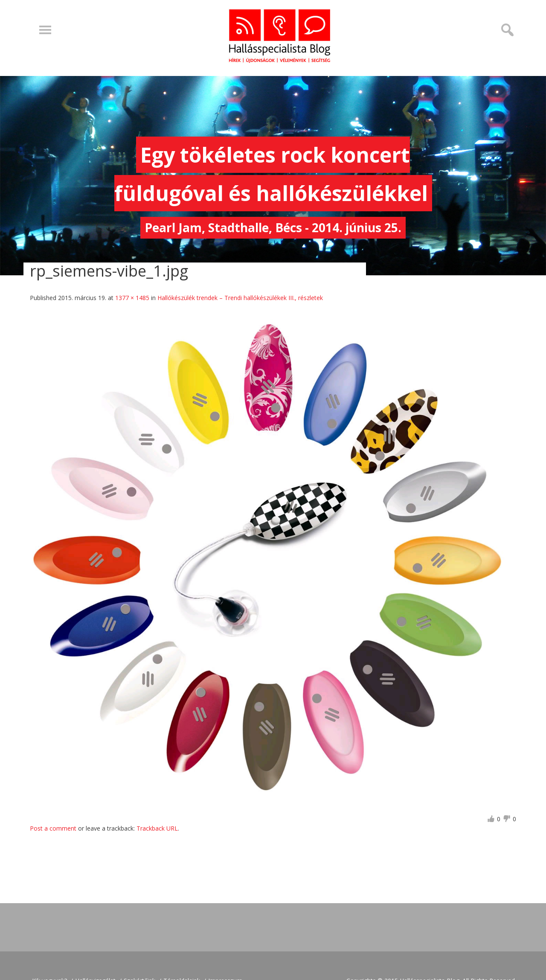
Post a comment (53, 828)
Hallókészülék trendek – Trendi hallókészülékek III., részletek (240, 298)
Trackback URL (157, 828)
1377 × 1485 (132, 298)
